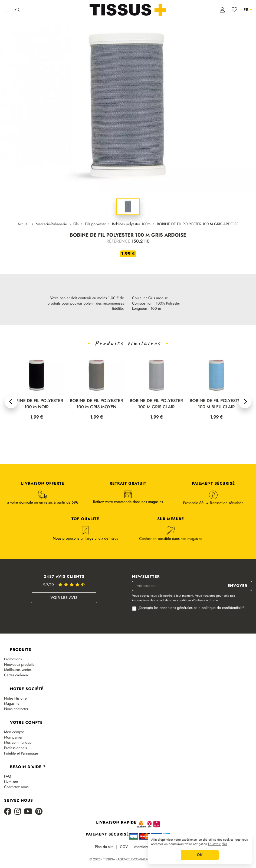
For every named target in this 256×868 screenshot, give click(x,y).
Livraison (11, 782)
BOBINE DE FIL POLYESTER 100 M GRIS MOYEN (147, 404)
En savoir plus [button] (218, 844)
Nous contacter (16, 709)
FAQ (8, 777)
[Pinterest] (39, 812)
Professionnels (15, 748)
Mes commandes (17, 743)
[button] (11, 402)
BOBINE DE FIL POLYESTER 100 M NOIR (87, 404)
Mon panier (13, 738)
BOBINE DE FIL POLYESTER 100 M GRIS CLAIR (207, 404)
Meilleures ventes (18, 670)
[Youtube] (28, 812)
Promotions (13, 659)
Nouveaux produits (19, 665)
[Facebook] (8, 812)
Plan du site (104, 847)
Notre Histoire (15, 699)
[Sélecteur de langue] (248, 10)
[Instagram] (18, 812)
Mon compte (14, 732)
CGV (124, 847)
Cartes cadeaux (16, 675)
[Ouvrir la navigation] (6, 10)
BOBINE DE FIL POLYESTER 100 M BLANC (27, 404)
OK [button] (200, 855)
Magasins (12, 704)
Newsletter (146, 577)
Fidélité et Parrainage (21, 754)
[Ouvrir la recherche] (18, 10)
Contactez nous (16, 787)
